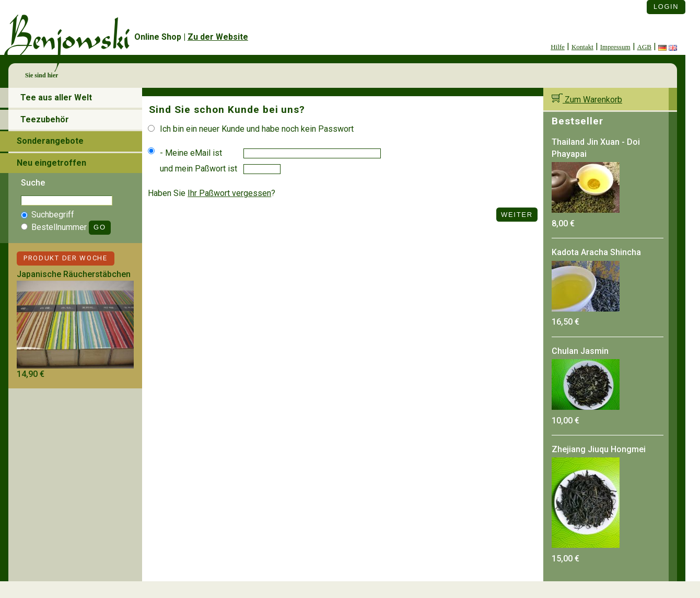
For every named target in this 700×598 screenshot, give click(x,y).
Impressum (615, 47)
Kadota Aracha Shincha (596, 252)
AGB (644, 47)
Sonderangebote (50, 141)
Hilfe (558, 47)
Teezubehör (45, 119)
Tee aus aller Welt (56, 97)
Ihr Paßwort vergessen (229, 193)
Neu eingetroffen (51, 163)
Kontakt (582, 47)
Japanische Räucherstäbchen (74, 274)
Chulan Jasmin (580, 351)
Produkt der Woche (66, 258)
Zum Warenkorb (587, 100)
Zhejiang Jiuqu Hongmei (599, 449)
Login (666, 7)
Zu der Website (218, 37)
